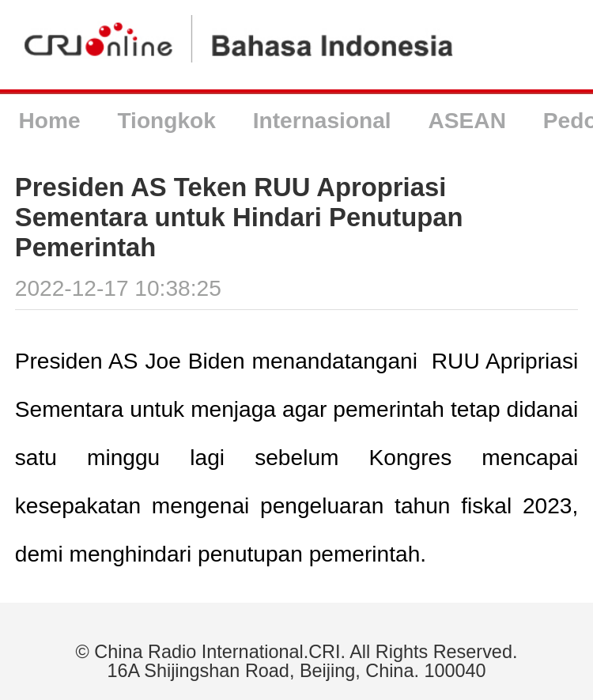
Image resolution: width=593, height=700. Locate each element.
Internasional (322, 121)
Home (49, 121)
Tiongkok (166, 121)
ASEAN (467, 121)
